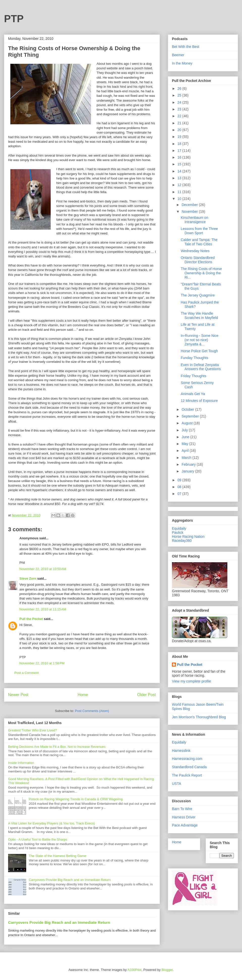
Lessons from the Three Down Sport (199, 231)
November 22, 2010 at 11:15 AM (43, 609)
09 (180, 480)
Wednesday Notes (195, 251)
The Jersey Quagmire (198, 295)
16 (180, 157)
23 (180, 109)
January (188, 471)
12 (180, 185)
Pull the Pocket (31, 619)
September (191, 416)
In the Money (182, 63)
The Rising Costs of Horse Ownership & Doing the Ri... (201, 273)
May (185, 444)
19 (180, 137)
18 (180, 144)
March (187, 458)
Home (83, 695)
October (188, 409)
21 (180, 123)
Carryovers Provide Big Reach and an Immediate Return (70, 880)
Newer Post (18, 695)
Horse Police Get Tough (199, 351)
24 (180, 102)
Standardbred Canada (189, 767)
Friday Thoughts (193, 376)
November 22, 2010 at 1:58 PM (42, 663)
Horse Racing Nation (188, 537)
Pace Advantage (185, 825)
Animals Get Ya (193, 394)
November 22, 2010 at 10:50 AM (43, 569)
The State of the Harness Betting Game (57, 856)
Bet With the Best (186, 47)
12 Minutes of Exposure (199, 401)
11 (180, 192)
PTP (14, 19)
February (189, 464)
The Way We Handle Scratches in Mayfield (199, 316)
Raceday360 (182, 541)
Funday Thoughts (194, 358)
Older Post (146, 695)
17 (180, 151)
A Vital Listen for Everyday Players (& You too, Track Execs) (51, 823)
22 (180, 116)
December (190, 205)
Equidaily (179, 528)
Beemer (178, 55)
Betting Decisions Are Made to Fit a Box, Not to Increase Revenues (57, 747)
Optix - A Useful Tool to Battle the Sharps (38, 839)
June (186, 437)
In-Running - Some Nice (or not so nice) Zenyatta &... (200, 340)
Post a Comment (27, 673)
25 (180, 95)
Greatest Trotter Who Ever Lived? (33, 730)
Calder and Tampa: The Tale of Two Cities (199, 242)
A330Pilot (135, 970)
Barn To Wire (182, 809)
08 (180, 487)
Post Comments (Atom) (92, 711)
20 (180, 130)
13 (180, 178)
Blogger (167, 970)
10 (180, 199)
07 (180, 494)
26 (180, 88)
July (185, 430)
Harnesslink (181, 751)
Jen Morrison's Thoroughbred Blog (199, 717)
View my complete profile (191, 681)
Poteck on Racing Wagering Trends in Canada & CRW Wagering (76, 799)
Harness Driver (184, 817)
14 (180, 171)
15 (180, 164)
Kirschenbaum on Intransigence (194, 220)
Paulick (178, 532)
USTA (176, 784)
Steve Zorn (28, 578)
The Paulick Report (187, 775)
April (186, 451)
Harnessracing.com (187, 759)
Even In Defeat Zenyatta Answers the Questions (201, 367)
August (187, 423)
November (190, 212)
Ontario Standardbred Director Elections (198, 260)
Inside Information (21, 763)
